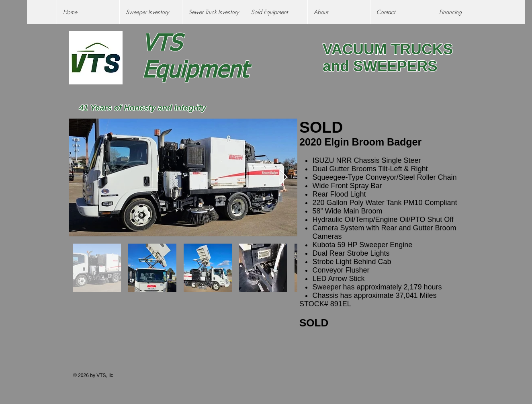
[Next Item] (283, 177)
